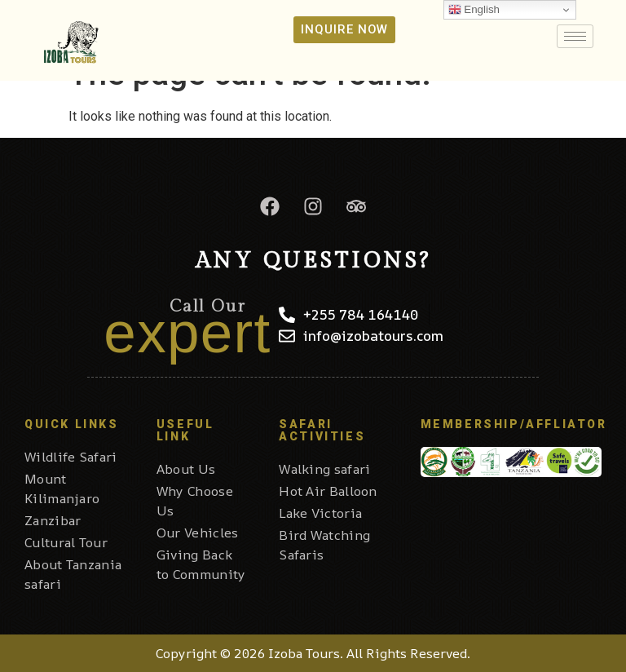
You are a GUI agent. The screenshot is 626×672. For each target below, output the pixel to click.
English (474, 10)
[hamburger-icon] (575, 36)
